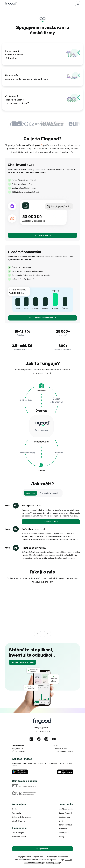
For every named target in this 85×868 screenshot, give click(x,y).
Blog (61, 821)
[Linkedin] (31, 739)
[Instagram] (46, 739)
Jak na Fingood (65, 813)
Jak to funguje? (19, 833)
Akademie (63, 829)
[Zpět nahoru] (42, 849)
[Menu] (78, 4)
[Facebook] (39, 739)
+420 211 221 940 (42, 732)
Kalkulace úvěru (19, 837)
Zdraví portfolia (65, 825)
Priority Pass (64, 833)
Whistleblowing (19, 821)
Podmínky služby (53, 863)
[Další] (47, 634)
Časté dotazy (64, 817)
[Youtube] (54, 739)
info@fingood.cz (41, 728)
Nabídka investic (66, 809)
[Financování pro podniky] (50, 493)
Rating (61, 837)
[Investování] (30, 493)
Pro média (16, 813)
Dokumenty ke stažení (21, 817)
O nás (14, 809)
